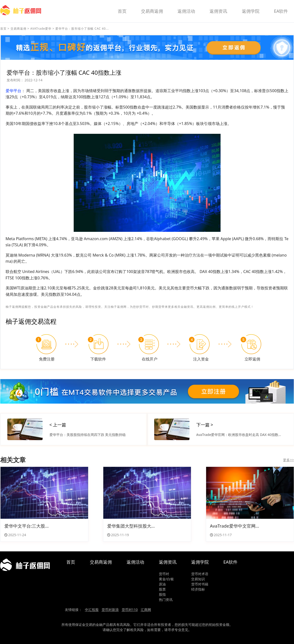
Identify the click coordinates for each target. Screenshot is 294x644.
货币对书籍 (200, 584)
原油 (162, 584)
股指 (162, 594)
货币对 (164, 574)
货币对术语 (200, 574)
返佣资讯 (218, 11)
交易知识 (198, 579)
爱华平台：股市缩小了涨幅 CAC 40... (82, 29)
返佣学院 (251, 11)
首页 (122, 11)
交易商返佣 (152, 11)
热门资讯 (166, 600)
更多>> (288, 460)
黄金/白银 (166, 579)
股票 (162, 589)
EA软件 (281, 11)
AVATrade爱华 (41, 29)
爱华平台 (13, 91)
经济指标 (198, 589)
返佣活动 (186, 11)
